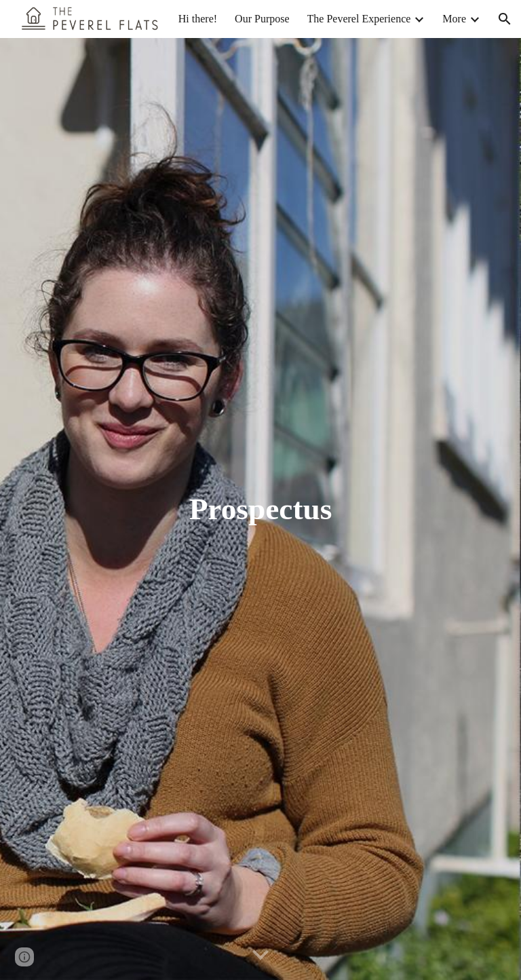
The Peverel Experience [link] (359, 19)
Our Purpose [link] (262, 19)
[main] (260, 509)
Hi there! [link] (198, 19)
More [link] (454, 19)
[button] (505, 19)
